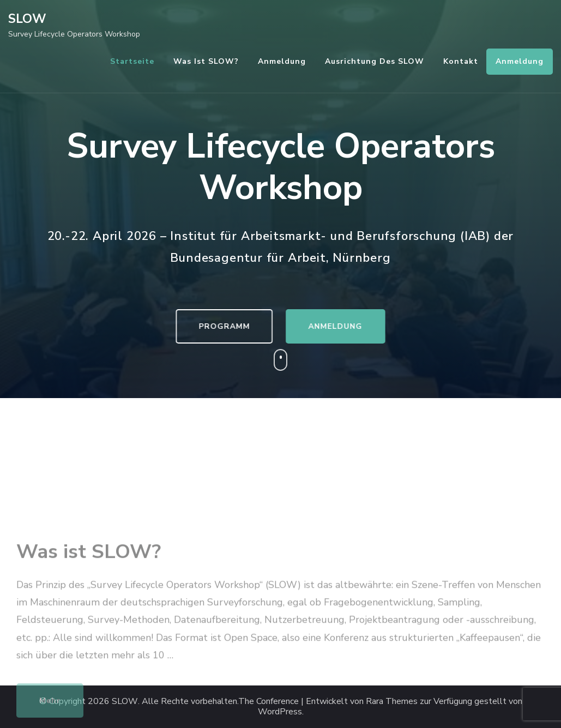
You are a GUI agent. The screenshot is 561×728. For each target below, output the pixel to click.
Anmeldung (282, 61)
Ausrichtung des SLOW (375, 61)
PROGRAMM (221, 326)
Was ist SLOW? (206, 61)
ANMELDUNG (339, 326)
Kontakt (461, 61)
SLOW (27, 19)
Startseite (132, 61)
